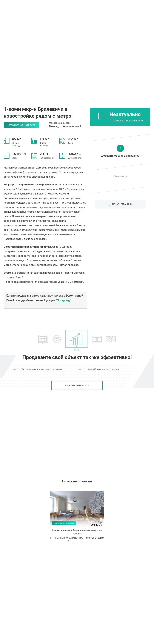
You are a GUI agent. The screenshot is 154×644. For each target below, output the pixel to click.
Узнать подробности (77, 385)
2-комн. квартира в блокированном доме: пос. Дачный (77, 532)
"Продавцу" (64, 300)
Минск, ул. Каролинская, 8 (65, 126)
